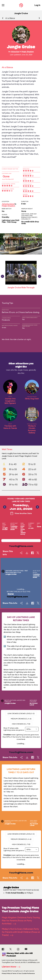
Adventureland (8, 204)
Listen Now (12, 967)
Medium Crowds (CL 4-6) (21, 719)
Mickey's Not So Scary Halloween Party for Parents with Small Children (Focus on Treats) (21, 932)
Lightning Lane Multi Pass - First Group (10, 221)
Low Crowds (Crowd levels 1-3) (21, 714)
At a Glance (10, 18)
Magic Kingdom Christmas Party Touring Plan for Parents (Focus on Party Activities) (21, 921)
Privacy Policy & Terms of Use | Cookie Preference (18, 973)
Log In (37, 5)
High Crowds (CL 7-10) (21, 724)
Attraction (15, 52)
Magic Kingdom (28, 52)
